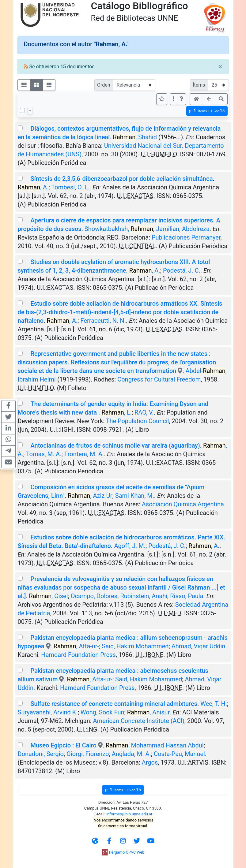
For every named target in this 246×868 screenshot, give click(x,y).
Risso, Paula (187, 596)
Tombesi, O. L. (70, 187)
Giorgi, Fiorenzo (88, 754)
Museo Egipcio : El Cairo (63, 745)
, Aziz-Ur (90, 496)
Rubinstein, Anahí (144, 596)
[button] (181, 99)
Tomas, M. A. (44, 454)
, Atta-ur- (76, 646)
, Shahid (135, 137)
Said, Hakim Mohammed (135, 646)
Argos (150, 762)
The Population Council (137, 421)
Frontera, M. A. (84, 454)
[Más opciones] (173, 99)
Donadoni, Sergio (41, 754)
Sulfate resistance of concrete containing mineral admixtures (114, 704)
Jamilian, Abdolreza (183, 229)
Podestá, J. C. (182, 270)
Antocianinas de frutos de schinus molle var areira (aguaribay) (115, 445)
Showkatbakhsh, (119, 229)
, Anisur (148, 712)
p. (207, 111)
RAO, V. (144, 412)
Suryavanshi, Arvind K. (48, 712)
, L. (117, 412)
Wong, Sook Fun (102, 712)
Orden (104, 85)
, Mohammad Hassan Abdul (155, 745)
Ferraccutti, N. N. (103, 321)
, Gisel (49, 596)
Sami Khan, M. (135, 496)
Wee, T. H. (214, 704)
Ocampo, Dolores (94, 596)
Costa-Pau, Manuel (179, 754)
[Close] (220, 67)
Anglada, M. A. (131, 754)
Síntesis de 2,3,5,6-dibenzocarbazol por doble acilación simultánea (121, 179)
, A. (33, 187)
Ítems (199, 85)
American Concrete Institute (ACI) (139, 721)
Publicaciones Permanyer (186, 237)
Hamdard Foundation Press (78, 655)
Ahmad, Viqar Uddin (199, 646)
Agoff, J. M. (130, 546)
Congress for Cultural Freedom (159, 379)
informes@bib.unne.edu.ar (129, 814)
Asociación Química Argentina (183, 504)
